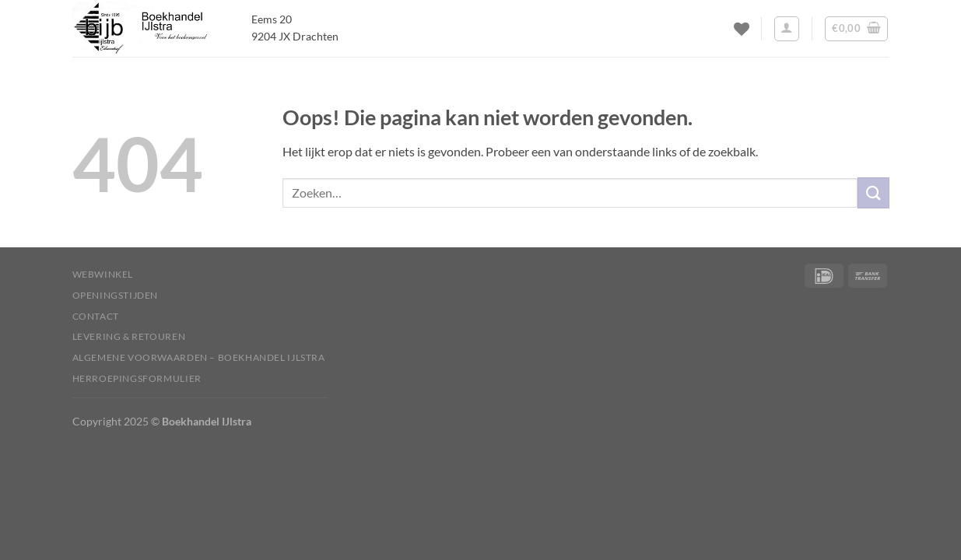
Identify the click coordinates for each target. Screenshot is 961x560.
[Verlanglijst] (742, 29)
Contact (96, 316)
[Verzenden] (873, 192)
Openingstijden (116, 295)
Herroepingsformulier (137, 378)
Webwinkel (103, 274)
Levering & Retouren (129, 336)
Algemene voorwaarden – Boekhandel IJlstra (199, 357)
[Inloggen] (787, 29)
